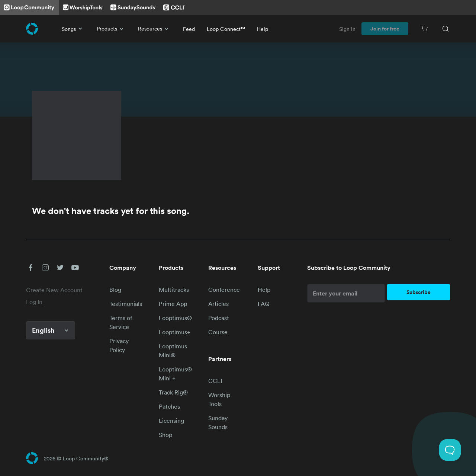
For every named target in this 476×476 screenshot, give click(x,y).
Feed (189, 29)
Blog (115, 290)
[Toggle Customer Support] (450, 450)
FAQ (264, 304)
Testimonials (126, 304)
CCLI (215, 381)
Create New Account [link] (54, 290)
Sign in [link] (347, 29)
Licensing (171, 421)
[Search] (446, 29)
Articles (218, 304)
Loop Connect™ (226, 29)
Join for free (385, 29)
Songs (73, 29)
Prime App (173, 304)
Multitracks (174, 290)
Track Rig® (173, 392)
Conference (224, 290)
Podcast (219, 318)
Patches (169, 406)
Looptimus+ (175, 332)
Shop (165, 435)
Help (263, 29)
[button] (30, 268)
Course (218, 332)
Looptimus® (175, 318)
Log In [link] (34, 302)
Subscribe (419, 292)
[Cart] (425, 29)
